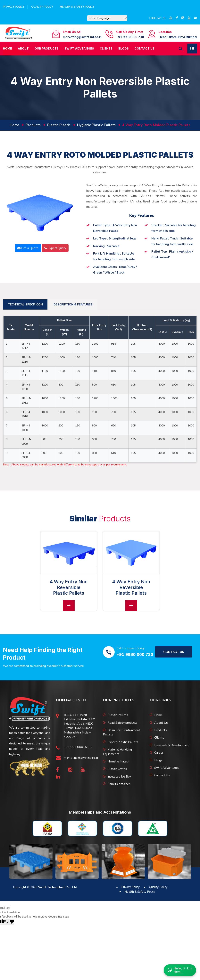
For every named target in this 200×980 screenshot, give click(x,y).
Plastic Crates (117, 769)
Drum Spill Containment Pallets (121, 732)
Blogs (124, 48)
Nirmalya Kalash (118, 761)
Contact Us (145, 48)
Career (159, 753)
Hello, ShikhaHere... (180, 970)
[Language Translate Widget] (107, 18)
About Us (161, 723)
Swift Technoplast (52, 887)
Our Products (47, 48)
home (14, 125)
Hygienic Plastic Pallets (96, 125)
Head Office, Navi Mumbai (178, 37)
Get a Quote (28, 248)
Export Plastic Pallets (123, 742)
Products (33, 125)
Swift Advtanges (79, 48)
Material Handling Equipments (117, 752)
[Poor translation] (10, 922)
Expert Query (55, 248)
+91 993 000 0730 (78, 747)
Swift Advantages (167, 768)
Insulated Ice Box (119, 777)
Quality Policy (42, 7)
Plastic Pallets (118, 715)
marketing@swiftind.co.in (82, 37)
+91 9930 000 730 (130, 37)
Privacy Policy (14, 7)
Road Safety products (122, 723)
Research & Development (172, 745)
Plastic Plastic (59, 125)
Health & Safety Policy (77, 7)
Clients (106, 48)
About (23, 48)
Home (7, 48)
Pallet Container (119, 784)
